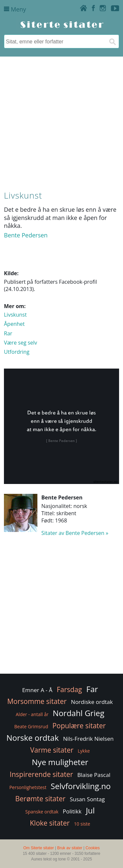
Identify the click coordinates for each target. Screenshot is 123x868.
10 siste (82, 824)
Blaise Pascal (94, 775)
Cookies (93, 848)
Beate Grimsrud (31, 726)
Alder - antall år (32, 714)
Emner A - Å (37, 690)
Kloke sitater (50, 823)
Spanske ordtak (42, 812)
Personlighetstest (28, 787)
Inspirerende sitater (41, 774)
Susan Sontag (87, 799)
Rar (8, 333)
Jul (90, 810)
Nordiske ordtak (92, 702)
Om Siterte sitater (39, 848)
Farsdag (69, 689)
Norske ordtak (33, 738)
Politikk (72, 811)
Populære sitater (79, 726)
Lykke (84, 751)
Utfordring (17, 352)
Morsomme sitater (37, 701)
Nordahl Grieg (79, 713)
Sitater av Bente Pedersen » (75, 533)
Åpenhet (14, 324)
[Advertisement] (61, 122)
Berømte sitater (40, 799)
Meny (15, 9)
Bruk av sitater (70, 848)
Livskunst (15, 315)
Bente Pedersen (26, 235)
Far (92, 689)
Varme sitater (52, 750)
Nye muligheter (60, 762)
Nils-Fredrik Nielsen (88, 739)
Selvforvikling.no (81, 786)
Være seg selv (20, 343)
